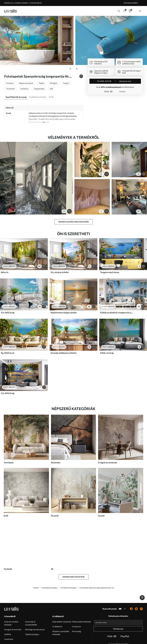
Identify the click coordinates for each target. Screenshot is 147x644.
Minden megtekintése (74, 562)
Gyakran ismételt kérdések (11, 609)
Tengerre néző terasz (110, 258)
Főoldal (36, 573)
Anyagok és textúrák (13, 615)
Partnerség (76, 617)
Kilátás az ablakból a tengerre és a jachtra (117, 298)
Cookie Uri (76, 612)
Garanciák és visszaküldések (31, 609)
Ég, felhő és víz (8, 339)
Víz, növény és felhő (60, 258)
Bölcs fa (5, 258)
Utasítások (9, 625)
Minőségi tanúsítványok (35, 615)
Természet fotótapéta (68, 573)
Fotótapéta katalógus (49, 573)
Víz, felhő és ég (8, 298)
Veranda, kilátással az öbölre (64, 339)
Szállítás (8, 620)
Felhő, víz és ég (107, 339)
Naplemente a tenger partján (64, 298)
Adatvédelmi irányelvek (62, 607)
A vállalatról (57, 612)
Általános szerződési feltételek (61, 618)
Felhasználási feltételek (81, 607)
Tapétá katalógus (32, 620)
